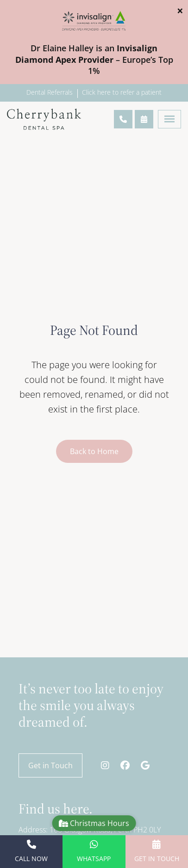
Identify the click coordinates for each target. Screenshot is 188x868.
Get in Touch (50, 765)
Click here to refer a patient (122, 92)
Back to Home (94, 451)
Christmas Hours (94, 823)
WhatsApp (94, 851)
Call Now (31, 851)
